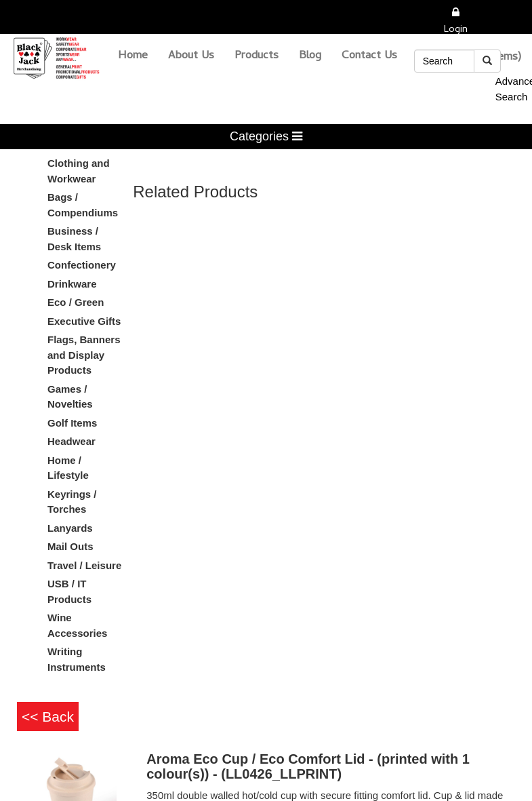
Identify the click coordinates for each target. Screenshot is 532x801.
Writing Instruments (77, 659)
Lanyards (70, 528)
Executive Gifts (84, 321)
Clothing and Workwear (79, 171)
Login (456, 30)
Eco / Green (76, 302)
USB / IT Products (69, 591)
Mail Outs (70, 546)
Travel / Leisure (84, 565)
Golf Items (72, 423)
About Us (191, 56)
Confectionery (82, 265)
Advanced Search (498, 89)
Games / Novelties (70, 397)
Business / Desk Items (74, 239)
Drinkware (72, 284)
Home (133, 56)
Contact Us (369, 56)
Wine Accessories (77, 625)
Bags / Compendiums (83, 205)
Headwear (71, 441)
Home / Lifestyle (68, 468)
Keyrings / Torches (72, 502)
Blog (310, 56)
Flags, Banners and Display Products (84, 355)
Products (257, 56)
